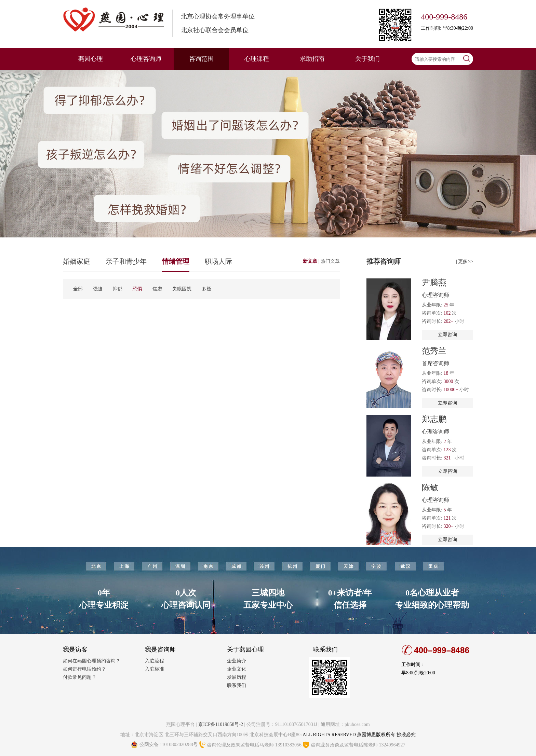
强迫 (98, 289)
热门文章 (330, 261)
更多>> (466, 262)
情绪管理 (176, 261)
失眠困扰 (182, 289)
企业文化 (237, 669)
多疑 (206, 289)
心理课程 (257, 59)
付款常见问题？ (80, 677)
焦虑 (157, 289)
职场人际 (218, 261)
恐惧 (137, 289)
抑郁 (118, 289)
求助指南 (312, 59)
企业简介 (237, 661)
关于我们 (367, 59)
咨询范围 (201, 59)
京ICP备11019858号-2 (221, 724)
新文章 (311, 261)
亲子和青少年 (126, 261)
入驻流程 (155, 661)
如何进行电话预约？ (84, 669)
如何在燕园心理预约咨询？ (92, 661)
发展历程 (237, 677)
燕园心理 (91, 59)
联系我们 (237, 685)
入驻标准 (155, 669)
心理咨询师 (146, 59)
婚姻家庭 (77, 261)
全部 (78, 289)
